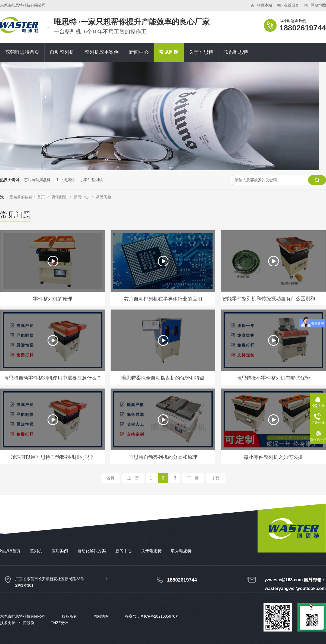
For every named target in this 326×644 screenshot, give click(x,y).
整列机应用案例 (102, 52)
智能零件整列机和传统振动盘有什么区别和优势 (274, 299)
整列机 (36, 551)
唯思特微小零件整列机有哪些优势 (273, 378)
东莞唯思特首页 (22, 52)
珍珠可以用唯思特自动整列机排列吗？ (53, 457)
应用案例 (60, 551)
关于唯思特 (201, 52)
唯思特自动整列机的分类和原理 (163, 457)
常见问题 (169, 52)
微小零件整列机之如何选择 (273, 457)
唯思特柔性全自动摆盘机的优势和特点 (163, 378)
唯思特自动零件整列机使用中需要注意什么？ (53, 378)
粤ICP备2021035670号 (160, 616)
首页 (42, 197)
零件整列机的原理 (53, 299)
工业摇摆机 (65, 180)
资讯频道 (60, 197)
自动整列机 (62, 52)
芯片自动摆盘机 (37, 180)
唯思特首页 (10, 551)
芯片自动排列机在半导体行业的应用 (163, 299)
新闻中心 (139, 52)
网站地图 (318, 5)
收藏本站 (265, 5)
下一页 (193, 478)
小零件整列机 (91, 180)
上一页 (133, 478)
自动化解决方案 (92, 551)
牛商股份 (27, 623)
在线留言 (291, 5)
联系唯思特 (236, 52)
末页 (215, 478)
